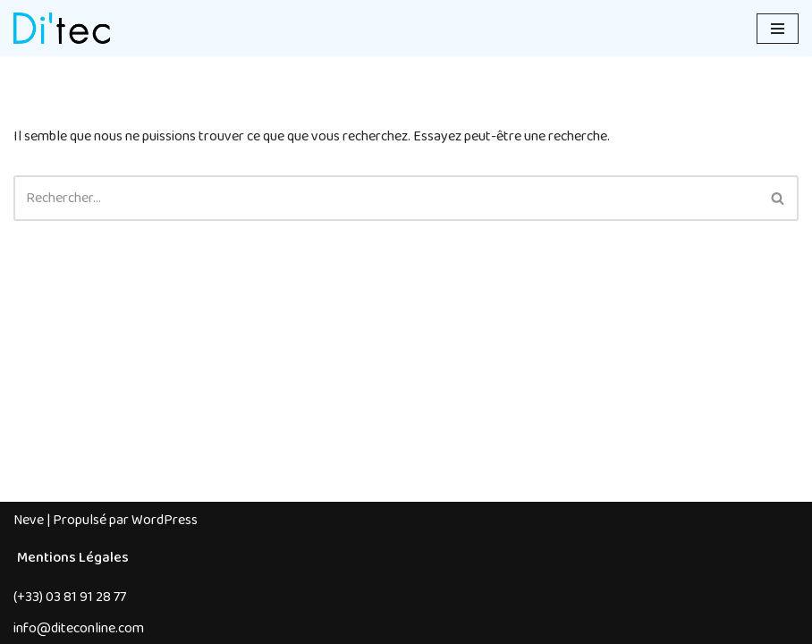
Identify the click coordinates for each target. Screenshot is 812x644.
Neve (29, 520)
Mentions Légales (73, 558)
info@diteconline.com (79, 628)
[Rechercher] (386, 198)
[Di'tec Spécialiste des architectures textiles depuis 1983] (62, 28)
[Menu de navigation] (778, 29)
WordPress (165, 520)
